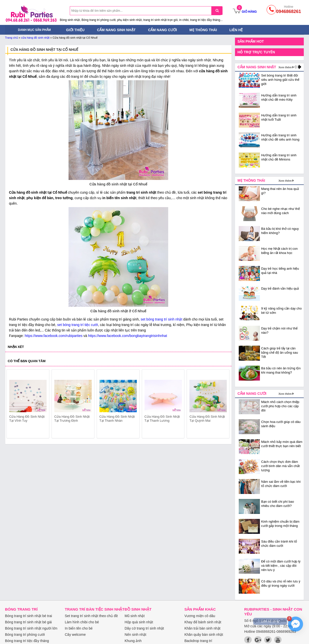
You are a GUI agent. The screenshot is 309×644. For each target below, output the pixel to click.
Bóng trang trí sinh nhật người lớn (31, 628)
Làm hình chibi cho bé (82, 622)
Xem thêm (285, 67)
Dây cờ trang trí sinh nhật (144, 628)
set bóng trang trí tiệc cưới (77, 325)
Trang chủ (11, 38)
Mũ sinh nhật (135, 616)
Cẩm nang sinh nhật (116, 30)
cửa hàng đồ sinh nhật (35, 38)
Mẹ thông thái (203, 30)
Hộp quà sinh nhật (139, 622)
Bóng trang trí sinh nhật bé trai (29, 616)
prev (13, 405)
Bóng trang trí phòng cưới (25, 635)
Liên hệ (236, 30)
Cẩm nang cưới (162, 30)
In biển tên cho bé (79, 628)
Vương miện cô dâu (200, 616)
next (223, 405)
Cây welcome (75, 635)
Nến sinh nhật (135, 635)
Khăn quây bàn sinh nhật (204, 635)
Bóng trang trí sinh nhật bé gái (28, 622)
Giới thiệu (75, 30)
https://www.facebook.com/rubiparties (54, 336)
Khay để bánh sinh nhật (203, 622)
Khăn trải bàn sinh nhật (202, 628)
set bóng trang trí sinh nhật (162, 319)
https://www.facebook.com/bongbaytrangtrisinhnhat (128, 336)
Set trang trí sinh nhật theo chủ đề (91, 616)
